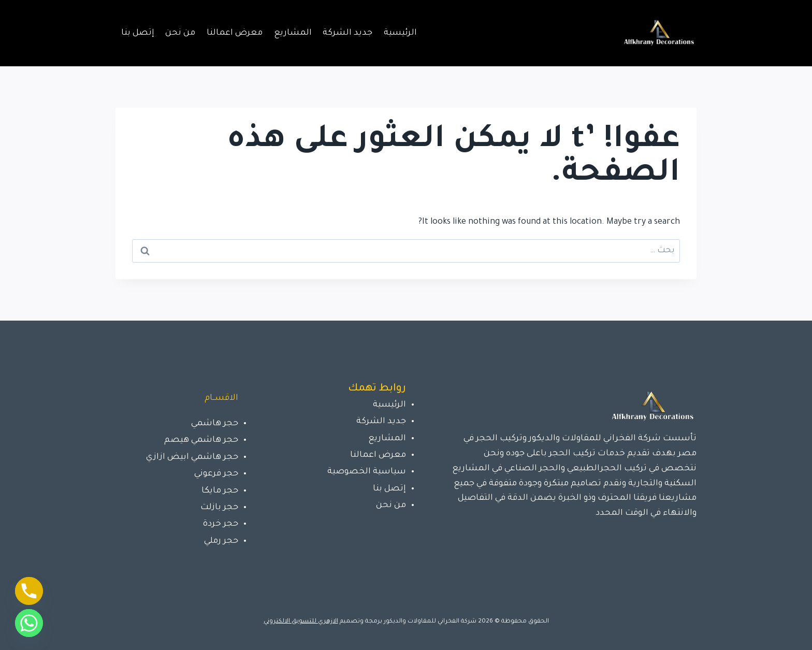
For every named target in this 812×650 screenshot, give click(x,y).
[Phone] (29, 591)
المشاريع (293, 33)
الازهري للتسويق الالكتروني (301, 622)
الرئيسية (400, 33)
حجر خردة (221, 524)
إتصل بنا (138, 33)
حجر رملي (221, 541)
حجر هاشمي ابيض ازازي (192, 457)
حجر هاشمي (215, 424)
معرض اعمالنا (235, 33)
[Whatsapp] (29, 623)
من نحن (180, 33)
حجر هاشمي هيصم (201, 440)
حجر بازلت (219, 508)
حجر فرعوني (216, 474)
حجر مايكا (220, 491)
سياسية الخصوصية (367, 472)
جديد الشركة (347, 33)
